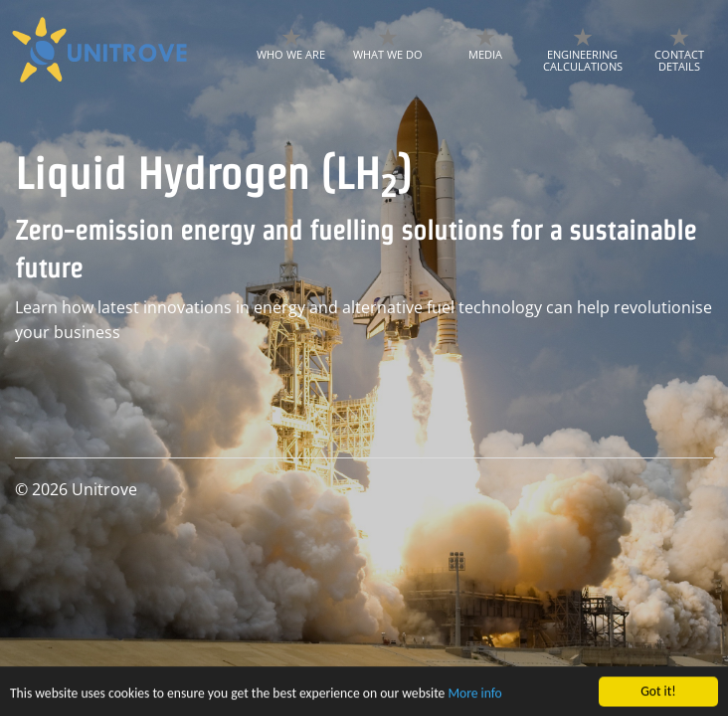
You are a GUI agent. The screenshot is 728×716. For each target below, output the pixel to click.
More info (474, 698)
